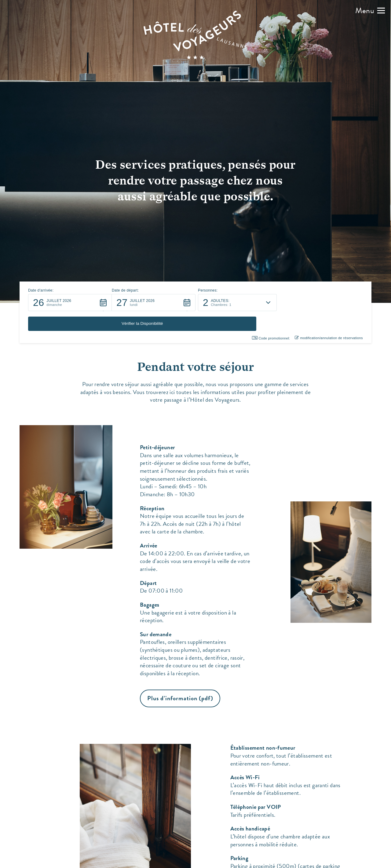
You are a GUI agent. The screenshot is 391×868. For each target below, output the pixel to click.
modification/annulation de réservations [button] (329, 318)
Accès (248, 861)
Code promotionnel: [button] (271, 318)
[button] (370, 11)
